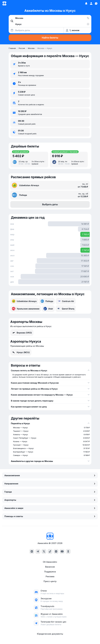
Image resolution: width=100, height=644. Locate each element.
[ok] (68, 551)
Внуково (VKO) (22, 333)
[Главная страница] (4, 3)
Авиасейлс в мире (50, 508)
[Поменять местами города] (88, 18)
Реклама (50, 576)
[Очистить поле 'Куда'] (88, 24)
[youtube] (62, 551)
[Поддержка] (96, 3)
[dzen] (56, 551)
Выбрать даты (50, 204)
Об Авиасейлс (50, 562)
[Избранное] (86, 3)
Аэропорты (50, 500)
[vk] (32, 551)
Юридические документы (50, 634)
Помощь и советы (50, 516)
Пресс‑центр (50, 581)
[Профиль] (91, 3)
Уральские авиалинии (26, 309)
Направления (50, 484)
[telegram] (38, 551)
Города (50, 492)
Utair (48, 309)
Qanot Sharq (66, 309)
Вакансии (50, 567)
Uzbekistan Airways (24, 301)
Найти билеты (50, 38)
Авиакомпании (50, 475)
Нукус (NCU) (21, 352)
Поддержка (50, 572)
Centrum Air (66, 301)
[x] (44, 551)
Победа (47, 301)
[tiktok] (50, 551)
